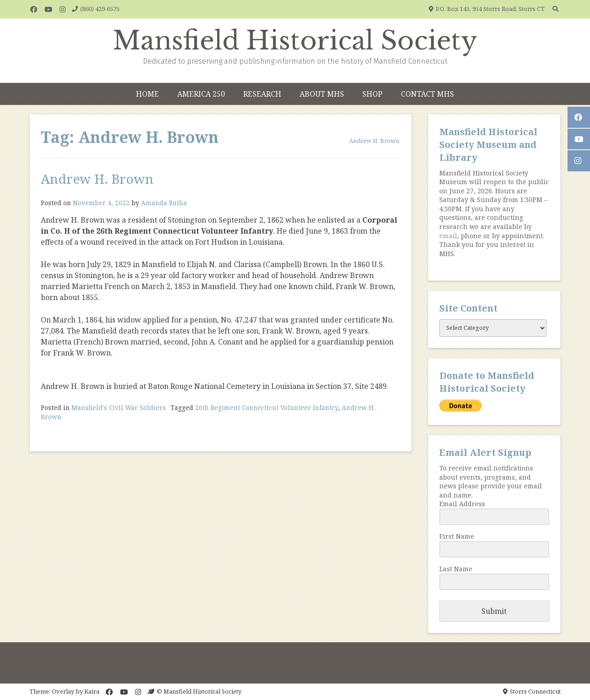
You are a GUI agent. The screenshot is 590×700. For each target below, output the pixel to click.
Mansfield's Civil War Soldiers (119, 407)
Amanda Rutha (164, 203)
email (448, 236)
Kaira (92, 691)
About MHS (322, 94)
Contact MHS (427, 94)
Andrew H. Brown (97, 179)
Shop (372, 94)
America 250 (201, 94)
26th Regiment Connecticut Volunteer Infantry (267, 407)
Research (262, 94)
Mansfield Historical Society (295, 41)
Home (147, 94)
